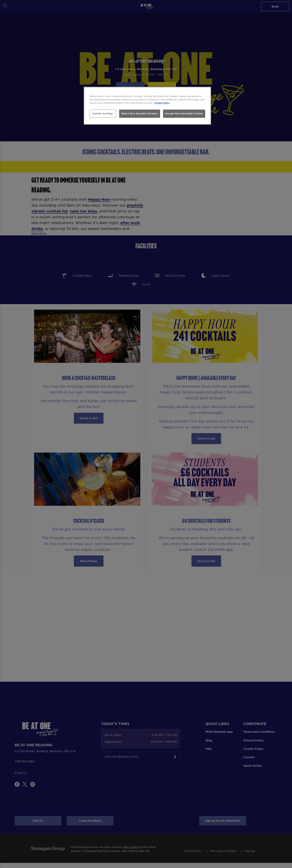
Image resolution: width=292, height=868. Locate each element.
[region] (147, 106)
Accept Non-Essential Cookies (184, 113)
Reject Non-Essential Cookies (140, 113)
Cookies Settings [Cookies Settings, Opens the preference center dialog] (103, 113)
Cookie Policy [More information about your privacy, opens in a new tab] (162, 103)
